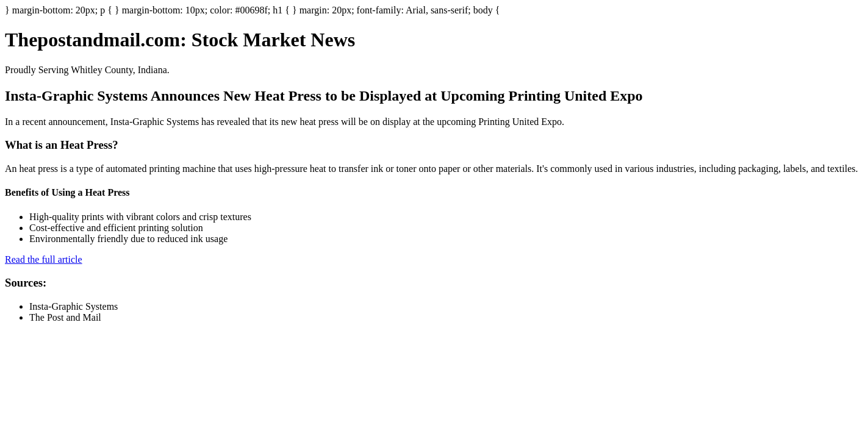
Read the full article (44, 259)
